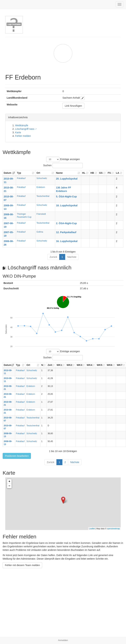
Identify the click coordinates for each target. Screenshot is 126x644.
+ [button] (9, 481)
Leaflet (92, 529)
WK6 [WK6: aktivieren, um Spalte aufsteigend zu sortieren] (110, 365)
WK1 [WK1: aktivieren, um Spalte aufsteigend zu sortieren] (59, 365)
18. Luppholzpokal (67, 205)
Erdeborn (41, 187)
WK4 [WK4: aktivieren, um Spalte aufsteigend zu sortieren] (89, 365)
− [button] (9, 486)
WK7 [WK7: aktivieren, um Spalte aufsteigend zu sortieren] (120, 365)
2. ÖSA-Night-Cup (66, 223)
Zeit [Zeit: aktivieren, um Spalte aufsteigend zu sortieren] (50, 365)
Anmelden (63, 640)
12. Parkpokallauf (66, 232)
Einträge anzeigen (63, 159)
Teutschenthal (43, 196)
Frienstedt (41, 214)
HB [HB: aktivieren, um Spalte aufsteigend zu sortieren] (92, 173)
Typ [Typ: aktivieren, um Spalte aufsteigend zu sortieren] (19, 173)
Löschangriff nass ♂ (26, 129)
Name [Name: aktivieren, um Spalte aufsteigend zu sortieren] (59, 173)
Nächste (72, 257)
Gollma (40, 232)
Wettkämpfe (22, 125)
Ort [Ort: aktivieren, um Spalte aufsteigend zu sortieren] (38, 173)
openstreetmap (113, 529)
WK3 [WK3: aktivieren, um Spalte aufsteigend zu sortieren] (79, 365)
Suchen (63, 166)
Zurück (54, 257)
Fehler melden (23, 136)
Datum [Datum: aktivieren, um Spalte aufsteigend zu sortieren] (8, 173)
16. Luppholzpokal (67, 241)
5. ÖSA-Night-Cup (66, 197)
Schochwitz (42, 178)
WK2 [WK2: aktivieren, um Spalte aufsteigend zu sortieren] (69, 365)
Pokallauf (21, 178)
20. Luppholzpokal (67, 179)
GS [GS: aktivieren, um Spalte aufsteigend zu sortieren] (101, 173)
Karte (18, 132)
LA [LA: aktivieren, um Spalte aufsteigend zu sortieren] (117, 173)
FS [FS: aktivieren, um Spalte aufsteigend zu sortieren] (109, 173)
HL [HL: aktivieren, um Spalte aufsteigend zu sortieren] (84, 173)
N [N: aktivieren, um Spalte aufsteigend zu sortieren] (42, 365)
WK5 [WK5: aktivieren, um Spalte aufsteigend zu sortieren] (99, 365)
